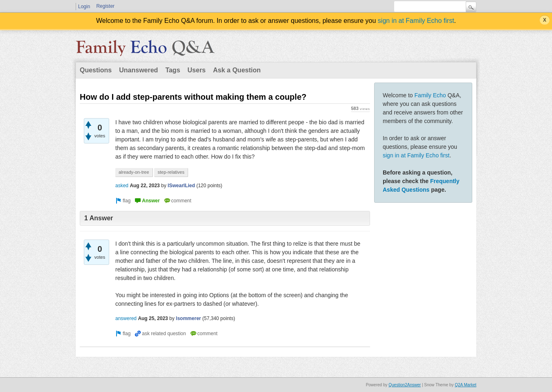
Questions (96, 70)
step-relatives (171, 172)
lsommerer (188, 318)
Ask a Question (237, 70)
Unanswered (138, 70)
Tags (173, 70)
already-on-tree (134, 172)
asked (122, 186)
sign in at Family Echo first (416, 21)
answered (126, 318)
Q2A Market (466, 385)
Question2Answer (405, 385)
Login (84, 7)
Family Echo (430, 95)
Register (105, 6)
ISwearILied (181, 186)
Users (197, 70)
